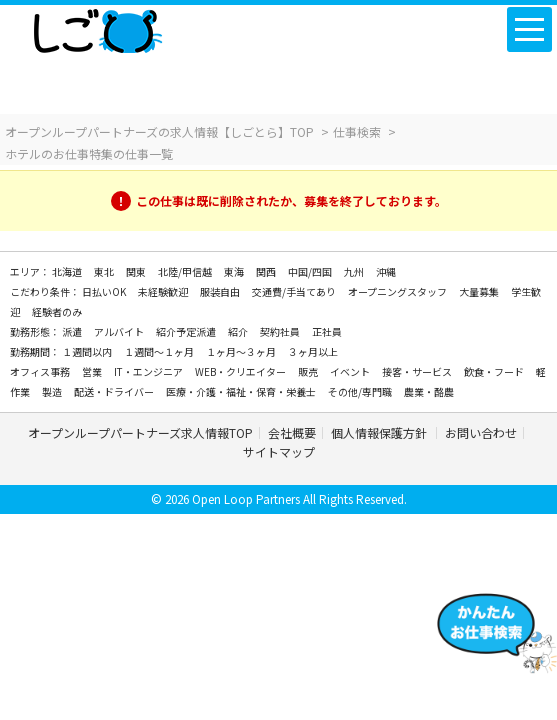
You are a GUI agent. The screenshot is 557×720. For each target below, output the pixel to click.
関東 (137, 271)
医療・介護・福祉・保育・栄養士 (242, 391)
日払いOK (105, 291)
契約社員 (281, 331)
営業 (93, 371)
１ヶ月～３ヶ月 (242, 351)
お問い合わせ (481, 432)
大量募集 (480, 291)
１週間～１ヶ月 (160, 351)
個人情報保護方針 (380, 432)
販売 (309, 371)
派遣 (73, 331)
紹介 (239, 331)
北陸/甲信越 (186, 271)
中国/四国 (311, 271)
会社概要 (292, 432)
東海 (235, 271)
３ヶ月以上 (313, 351)
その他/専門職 (361, 391)
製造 (53, 391)
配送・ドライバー (115, 391)
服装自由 (221, 291)
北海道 (68, 271)
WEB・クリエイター (241, 371)
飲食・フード (495, 371)
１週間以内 (88, 351)
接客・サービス (418, 371)
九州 (355, 271)
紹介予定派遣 (187, 331)
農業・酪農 (429, 391)
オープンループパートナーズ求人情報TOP (140, 432)
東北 (105, 271)
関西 (267, 271)
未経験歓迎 (164, 291)
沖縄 (386, 271)
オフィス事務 (41, 371)
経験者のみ (57, 311)
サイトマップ (279, 451)
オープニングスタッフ (398, 291)
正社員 (327, 331)
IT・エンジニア (149, 371)
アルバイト (120, 331)
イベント (351, 371)
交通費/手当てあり (295, 291)
